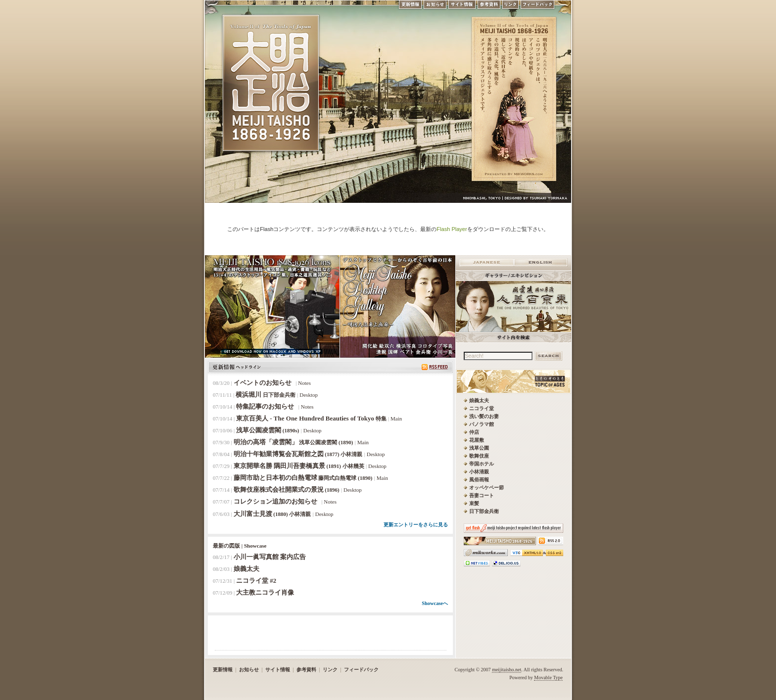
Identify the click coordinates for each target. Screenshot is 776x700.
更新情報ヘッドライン (237, 367)
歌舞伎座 (479, 456)
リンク (510, 7)
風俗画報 (479, 480)
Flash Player (452, 229)
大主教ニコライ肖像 (265, 592)
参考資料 (489, 7)
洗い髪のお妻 (484, 416)
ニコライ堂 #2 (256, 581)
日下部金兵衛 (484, 511)
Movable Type (548, 677)
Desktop (309, 395)
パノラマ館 (482, 424)
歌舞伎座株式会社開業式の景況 (287, 490)
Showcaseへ (435, 603)
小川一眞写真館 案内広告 (270, 557)
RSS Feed (435, 367)
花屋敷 (477, 440)
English (541, 262)
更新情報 (410, 7)
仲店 (474, 432)
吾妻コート (482, 495)
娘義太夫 (246, 569)
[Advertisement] (331, 635)
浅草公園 (479, 448)
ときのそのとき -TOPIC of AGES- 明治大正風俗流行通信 (569, 385)
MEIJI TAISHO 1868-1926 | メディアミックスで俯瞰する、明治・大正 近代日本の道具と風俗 (271, 85)
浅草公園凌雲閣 (268, 430)
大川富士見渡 (272, 514)
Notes (304, 383)
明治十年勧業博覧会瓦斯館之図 (298, 454)
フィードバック (538, 7)
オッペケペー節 (486, 488)
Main (396, 419)
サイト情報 (462, 7)
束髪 (474, 503)
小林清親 (479, 472)
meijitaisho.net (507, 670)
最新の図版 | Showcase (240, 546)
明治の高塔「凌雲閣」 (293, 442)
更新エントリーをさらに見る (416, 525)
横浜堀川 (266, 395)
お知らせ (435, 7)
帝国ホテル (482, 464)
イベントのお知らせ (264, 383)
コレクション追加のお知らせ (277, 501)
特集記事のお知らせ (267, 406)
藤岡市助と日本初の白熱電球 (303, 478)
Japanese (486, 262)
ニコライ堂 (482, 408)
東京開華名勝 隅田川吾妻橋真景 (299, 466)
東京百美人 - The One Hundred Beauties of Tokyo (311, 418)
